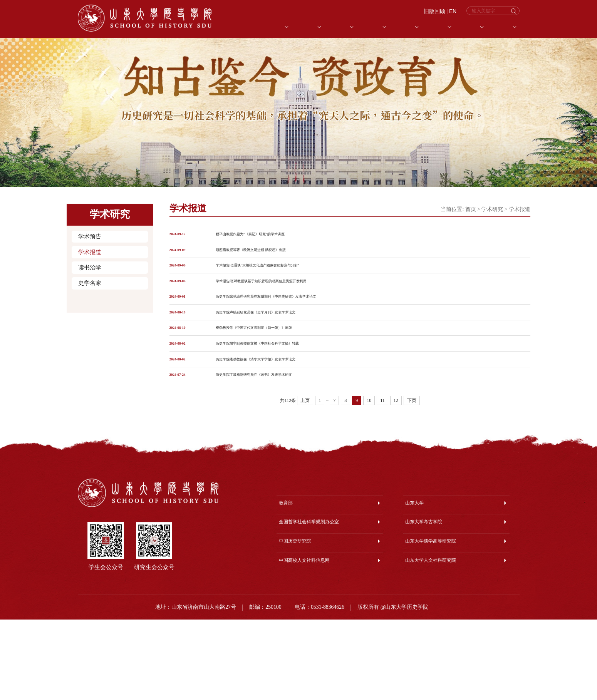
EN (453, 11)
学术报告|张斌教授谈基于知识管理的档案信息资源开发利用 (286, 309)
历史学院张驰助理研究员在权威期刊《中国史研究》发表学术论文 (294, 333)
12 (396, 481)
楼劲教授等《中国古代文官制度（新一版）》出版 (275, 380)
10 (369, 481)
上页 (305, 481)
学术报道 (90, 252)
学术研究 (492, 209)
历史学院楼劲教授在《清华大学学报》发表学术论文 (278, 428)
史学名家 (90, 283)
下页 (412, 481)
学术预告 (90, 236)
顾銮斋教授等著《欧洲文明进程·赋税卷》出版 (270, 262)
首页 (471, 209)
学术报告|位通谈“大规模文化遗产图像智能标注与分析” (281, 286)
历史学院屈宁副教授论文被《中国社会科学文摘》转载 (280, 404)
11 (382, 481)
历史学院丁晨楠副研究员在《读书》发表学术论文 (275, 451)
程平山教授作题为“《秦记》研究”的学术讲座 (269, 238)
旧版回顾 (434, 11)
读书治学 (90, 268)
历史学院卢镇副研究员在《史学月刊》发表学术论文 (278, 357)
